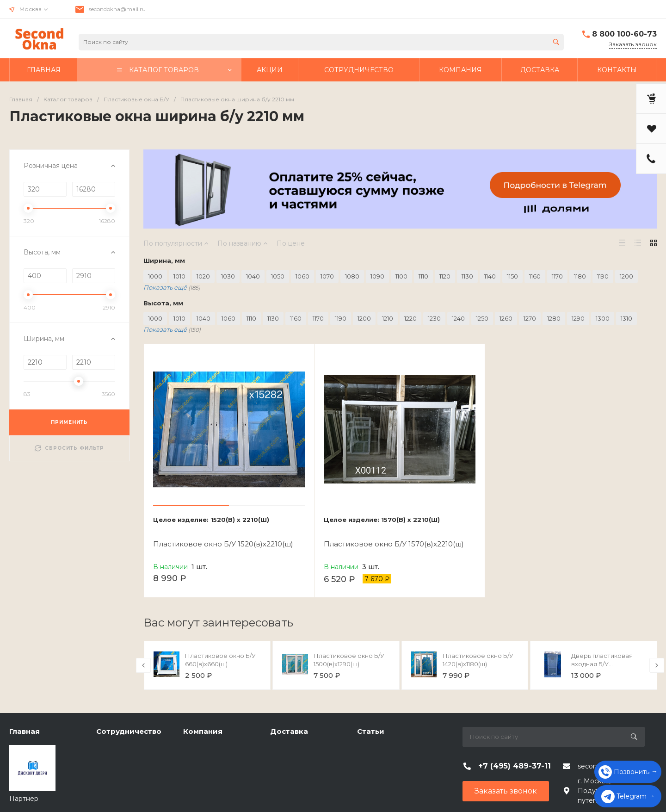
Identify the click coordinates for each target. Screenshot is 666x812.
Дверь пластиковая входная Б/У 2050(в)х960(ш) (602, 664)
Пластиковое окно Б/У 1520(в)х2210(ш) (223, 544)
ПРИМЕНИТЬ (69, 422)
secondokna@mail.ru (117, 9)
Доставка (289, 731)
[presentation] (143, 665)
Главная (25, 731)
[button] (191, 506)
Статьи (371, 731)
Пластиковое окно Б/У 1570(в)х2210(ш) (394, 544)
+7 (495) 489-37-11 (515, 766)
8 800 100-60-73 (624, 34)
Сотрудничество (129, 731)
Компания (203, 731)
